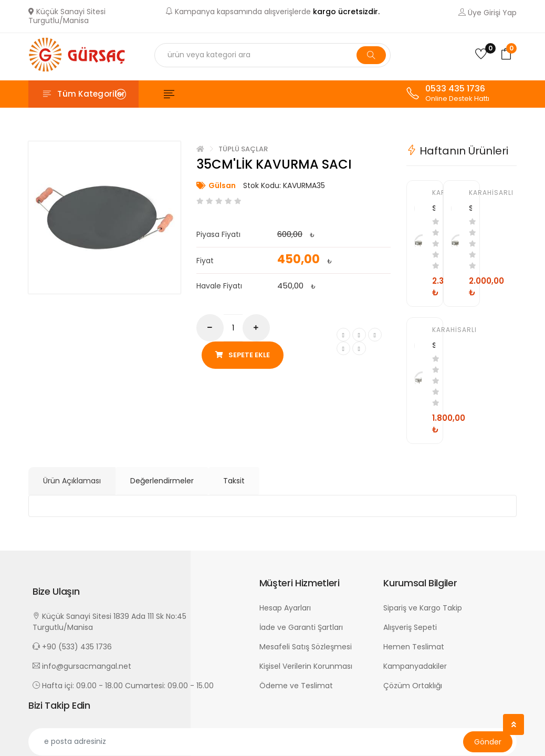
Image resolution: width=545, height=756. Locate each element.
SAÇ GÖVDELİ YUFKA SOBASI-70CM (434, 208)
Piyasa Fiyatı (218, 234)
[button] (141, 591)
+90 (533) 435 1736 (72, 646)
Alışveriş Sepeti (410, 627)
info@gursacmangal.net (82, 666)
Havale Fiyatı (219, 286)
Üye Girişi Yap (488, 13)
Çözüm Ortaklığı (413, 685)
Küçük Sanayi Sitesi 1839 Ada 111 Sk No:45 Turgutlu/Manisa (109, 621)
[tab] (462, 154)
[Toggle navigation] (83, 94)
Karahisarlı (434, 193)
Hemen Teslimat (414, 646)
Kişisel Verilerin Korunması (306, 666)
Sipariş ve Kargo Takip (423, 607)
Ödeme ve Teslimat (296, 685)
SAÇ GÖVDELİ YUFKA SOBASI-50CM (434, 345)
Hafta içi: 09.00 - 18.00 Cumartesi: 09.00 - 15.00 (123, 685)
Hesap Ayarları (285, 607)
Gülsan (222, 185)
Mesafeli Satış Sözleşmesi (306, 646)
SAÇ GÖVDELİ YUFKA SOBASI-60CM (470, 208)
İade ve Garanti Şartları (301, 627)
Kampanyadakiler (415, 666)
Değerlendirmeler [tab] (162, 480)
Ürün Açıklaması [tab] (72, 480)
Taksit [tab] (234, 480)
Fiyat (205, 261)
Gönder (488, 741)
